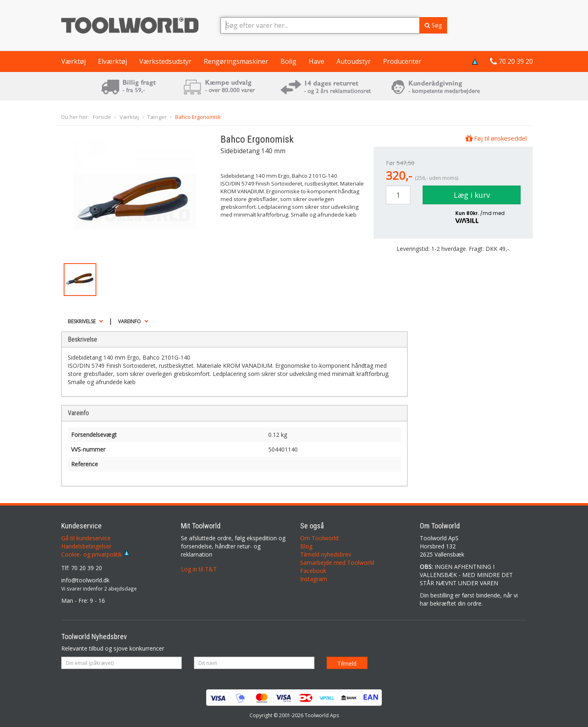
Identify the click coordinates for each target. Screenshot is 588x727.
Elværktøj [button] (112, 61)
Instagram (314, 579)
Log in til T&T (199, 569)
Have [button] (316, 61)
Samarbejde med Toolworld (337, 563)
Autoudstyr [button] (354, 61)
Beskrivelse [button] (82, 321)
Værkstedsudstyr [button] (165, 61)
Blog (306, 546)
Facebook (313, 571)
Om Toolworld (319, 538)
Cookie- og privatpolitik (95, 554)
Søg (433, 25)
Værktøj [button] (73, 61)
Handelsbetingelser (86, 546)
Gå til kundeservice (86, 538)
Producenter (402, 61)
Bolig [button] (288, 61)
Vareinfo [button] (129, 321)
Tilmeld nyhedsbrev (326, 554)
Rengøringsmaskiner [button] (236, 61)
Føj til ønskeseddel (496, 138)
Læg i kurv (472, 195)
